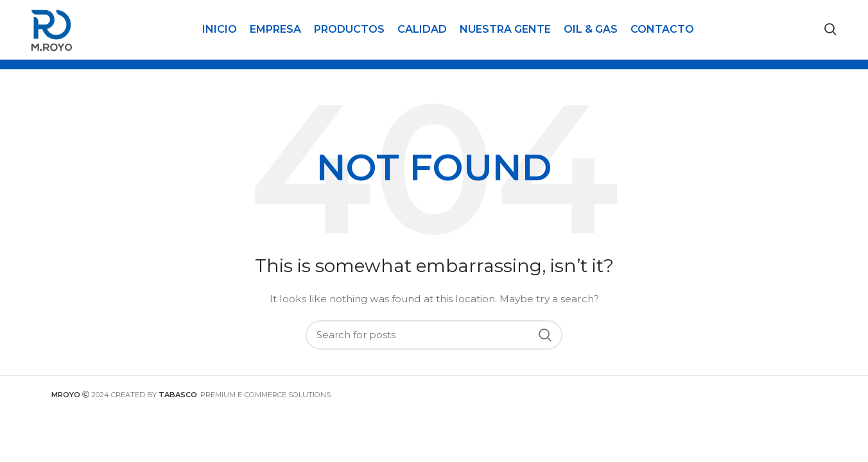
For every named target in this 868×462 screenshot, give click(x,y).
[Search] (830, 33)
